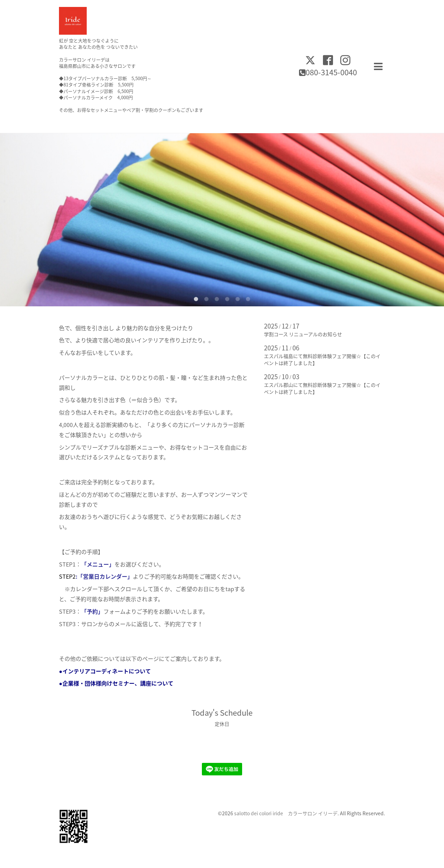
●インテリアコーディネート (94, 671)
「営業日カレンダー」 (105, 576)
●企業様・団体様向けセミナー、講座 (105, 683)
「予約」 (92, 611)
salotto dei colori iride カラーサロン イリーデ (286, 813)
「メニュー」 (98, 564)
